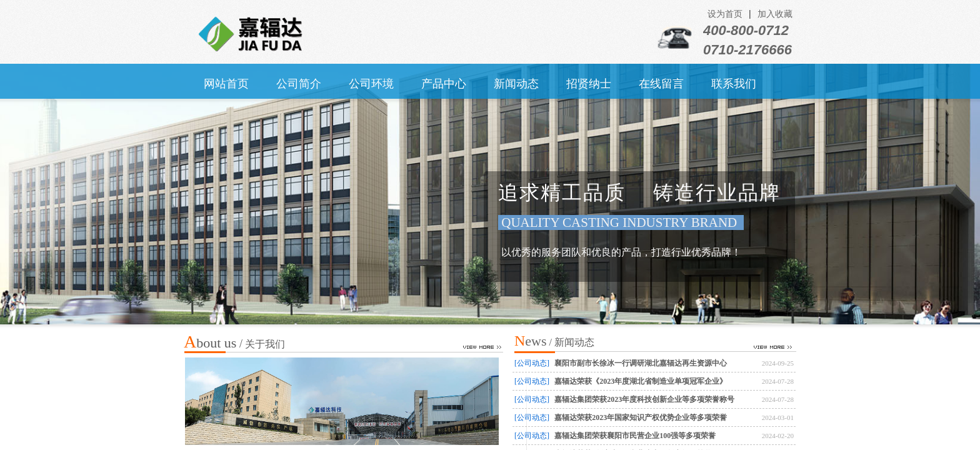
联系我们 (734, 84)
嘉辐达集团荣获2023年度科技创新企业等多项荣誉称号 (644, 399)
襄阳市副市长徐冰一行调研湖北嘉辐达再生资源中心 (641, 363)
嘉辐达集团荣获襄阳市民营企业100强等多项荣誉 (635, 436)
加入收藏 (775, 14)
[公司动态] (532, 363)
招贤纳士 (589, 84)
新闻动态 (516, 84)
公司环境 (371, 84)
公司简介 (299, 84)
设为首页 (725, 14)
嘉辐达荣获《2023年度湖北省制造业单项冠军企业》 (641, 381)
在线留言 (661, 84)
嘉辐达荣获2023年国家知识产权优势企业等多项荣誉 (641, 417)
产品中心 (444, 84)
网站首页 (226, 84)
